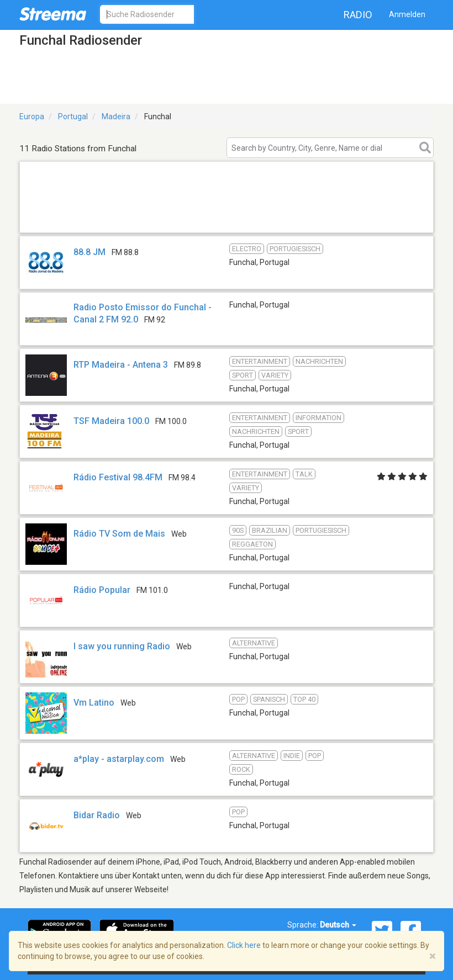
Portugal (73, 116)
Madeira (116, 116)
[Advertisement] (227, 218)
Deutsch (338, 925)
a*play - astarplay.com (119, 759)
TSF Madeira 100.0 (111, 421)
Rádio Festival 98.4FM (118, 477)
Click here (244, 945)
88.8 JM (89, 252)
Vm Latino (94, 703)
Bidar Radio (97, 815)
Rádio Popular (102, 590)
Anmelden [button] (407, 14)
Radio (358, 15)
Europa (32, 116)
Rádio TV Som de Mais (119, 534)
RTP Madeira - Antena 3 (121, 365)
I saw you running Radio (122, 646)
